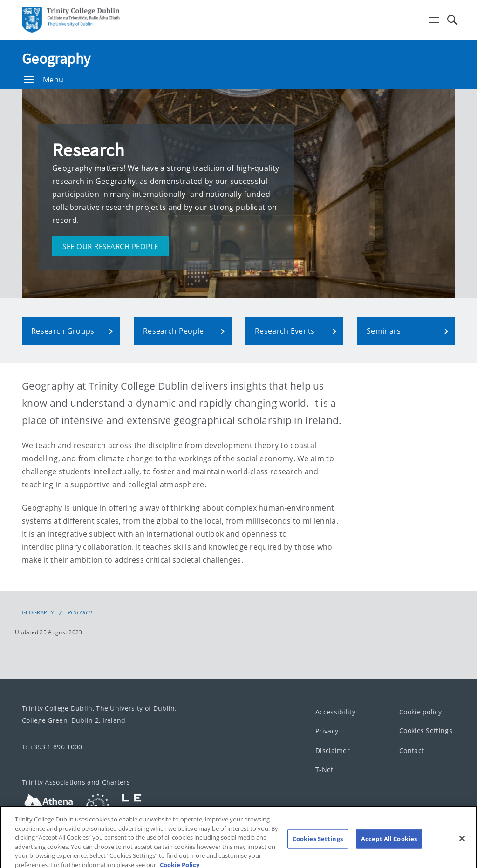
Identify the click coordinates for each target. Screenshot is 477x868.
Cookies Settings (426, 731)
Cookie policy (420, 712)
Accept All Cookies (389, 842)
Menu (44, 80)
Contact (412, 750)
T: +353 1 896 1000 (52, 747)
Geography (56, 59)
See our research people (110, 246)
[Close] (462, 842)
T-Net (324, 770)
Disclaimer (333, 750)
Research (80, 612)
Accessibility (335, 712)
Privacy (327, 731)
